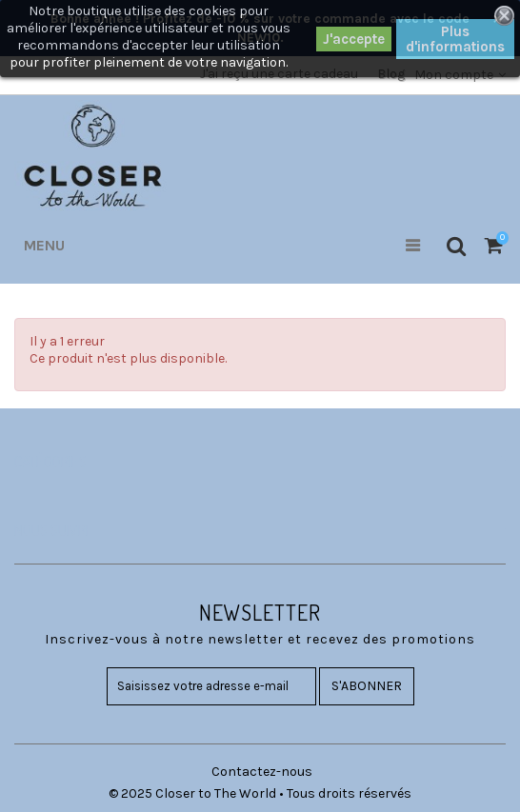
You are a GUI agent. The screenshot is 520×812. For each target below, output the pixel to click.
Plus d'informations (455, 39)
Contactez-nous (262, 772)
